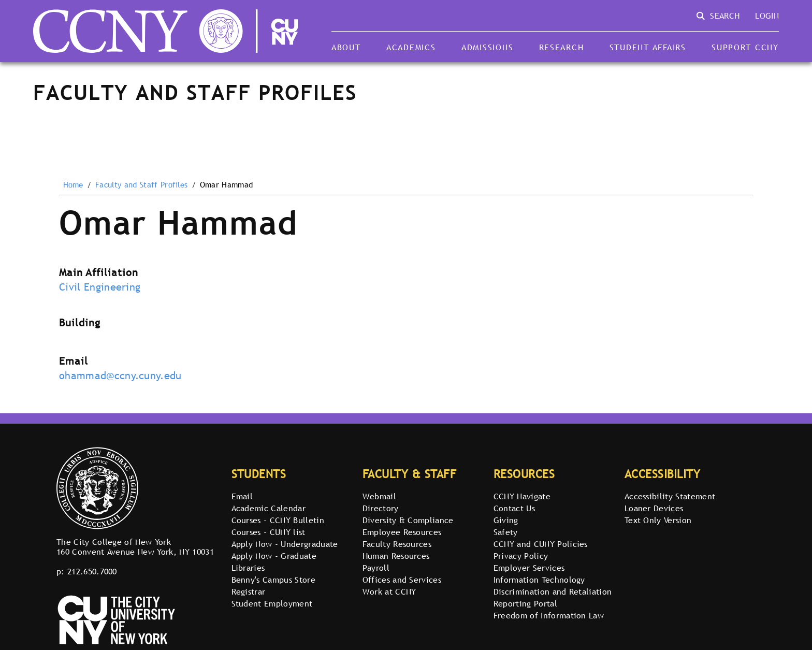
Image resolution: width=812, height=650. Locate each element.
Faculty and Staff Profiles (141, 185)
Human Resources (396, 556)
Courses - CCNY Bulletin (278, 520)
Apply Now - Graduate (274, 556)
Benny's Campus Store (273, 580)
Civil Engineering (100, 287)
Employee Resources (402, 532)
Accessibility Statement (670, 496)
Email (242, 496)
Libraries (248, 568)
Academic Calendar (269, 508)
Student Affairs (648, 47)
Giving (506, 520)
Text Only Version (658, 520)
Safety (506, 532)
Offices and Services (402, 580)
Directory (381, 508)
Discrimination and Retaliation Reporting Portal (553, 597)
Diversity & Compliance (408, 520)
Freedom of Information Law (549, 615)
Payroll (376, 568)
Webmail (379, 496)
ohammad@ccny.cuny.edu (120, 375)
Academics (411, 47)
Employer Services (529, 568)
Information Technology (539, 580)
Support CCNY (745, 47)
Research (562, 47)
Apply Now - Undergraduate (285, 544)
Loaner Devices (654, 508)
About (346, 47)
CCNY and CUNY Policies (541, 544)
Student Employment (272, 603)
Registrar (249, 591)
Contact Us (514, 508)
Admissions (487, 47)
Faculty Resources (397, 544)
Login (767, 16)
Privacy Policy (521, 556)
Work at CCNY (389, 591)
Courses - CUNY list (269, 532)
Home (73, 185)
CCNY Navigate (522, 496)
